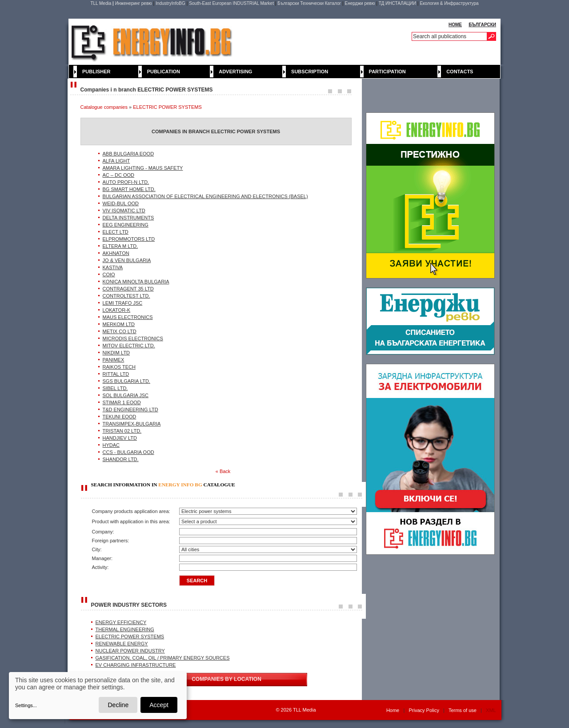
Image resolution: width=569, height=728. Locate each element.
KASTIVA (113, 267)
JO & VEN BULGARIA (127, 260)
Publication (164, 72)
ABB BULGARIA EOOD (128, 154)
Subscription (310, 72)
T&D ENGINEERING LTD (130, 410)
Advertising (235, 72)
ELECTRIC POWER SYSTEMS (167, 107)
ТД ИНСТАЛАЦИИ (397, 3)
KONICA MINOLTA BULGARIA (136, 282)
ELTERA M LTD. (120, 246)
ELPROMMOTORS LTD (129, 239)
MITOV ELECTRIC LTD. (129, 346)
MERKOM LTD (119, 324)
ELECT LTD (116, 232)
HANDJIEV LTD (120, 438)
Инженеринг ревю (134, 3)
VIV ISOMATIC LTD (124, 211)
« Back (223, 471)
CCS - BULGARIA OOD (128, 452)
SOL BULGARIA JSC (126, 395)
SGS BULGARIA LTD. (126, 381)
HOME (455, 25)
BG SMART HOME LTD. (129, 189)
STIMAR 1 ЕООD (122, 402)
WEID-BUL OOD (121, 203)
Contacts (460, 72)
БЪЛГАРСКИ (482, 25)
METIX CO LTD (120, 331)
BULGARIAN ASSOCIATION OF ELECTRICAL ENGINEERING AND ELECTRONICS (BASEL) (205, 196)
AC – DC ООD (119, 175)
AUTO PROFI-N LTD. (126, 182)
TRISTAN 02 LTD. (122, 431)
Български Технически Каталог (309, 3)
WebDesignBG (246, 710)
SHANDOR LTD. (121, 459)
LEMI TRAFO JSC (123, 303)
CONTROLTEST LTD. (126, 296)
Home (393, 710)
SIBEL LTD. (115, 388)
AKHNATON (116, 253)
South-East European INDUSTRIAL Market (231, 3)
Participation (387, 72)
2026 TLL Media (299, 710)
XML (491, 710)
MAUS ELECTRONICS (128, 317)
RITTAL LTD (116, 374)
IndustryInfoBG (170, 3)
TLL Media (101, 3)
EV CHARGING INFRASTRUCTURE (136, 665)
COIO (109, 274)
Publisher (96, 72)
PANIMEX (114, 360)
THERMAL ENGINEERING (125, 629)
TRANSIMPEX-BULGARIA (132, 424)
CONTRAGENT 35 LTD (128, 289)
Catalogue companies (104, 107)
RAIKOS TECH (119, 367)
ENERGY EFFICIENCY (121, 622)
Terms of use (463, 710)
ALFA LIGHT (116, 161)
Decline (118, 705)
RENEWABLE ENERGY (122, 644)
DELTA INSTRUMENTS (128, 218)
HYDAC (111, 445)
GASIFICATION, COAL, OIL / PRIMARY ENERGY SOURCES (163, 658)
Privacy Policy (424, 710)
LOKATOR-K (117, 310)
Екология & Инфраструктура (449, 3)
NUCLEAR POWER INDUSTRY (130, 651)
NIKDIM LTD (116, 353)
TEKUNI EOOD (120, 417)
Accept (159, 705)
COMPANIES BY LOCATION (226, 679)
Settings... (26, 705)
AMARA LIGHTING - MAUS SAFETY (143, 168)
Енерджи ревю (360, 3)
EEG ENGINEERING (126, 225)
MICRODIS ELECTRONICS (133, 338)
